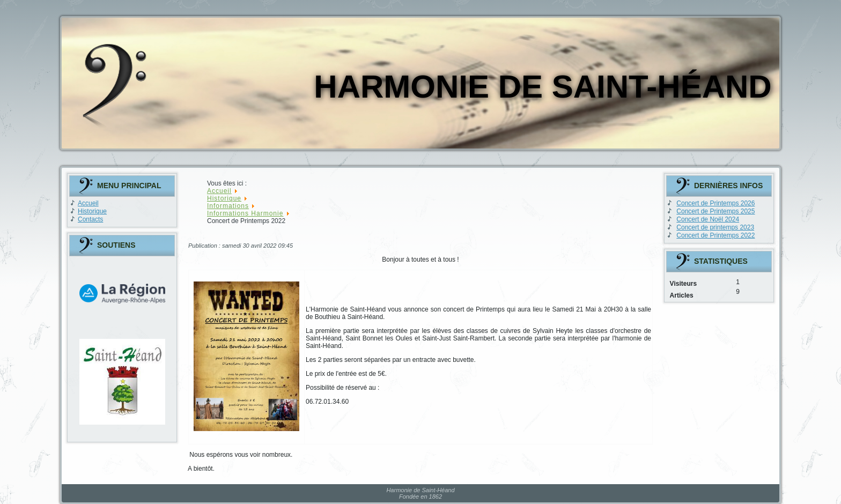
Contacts (90, 219)
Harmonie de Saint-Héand (543, 87)
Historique (92, 211)
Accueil (88, 203)
